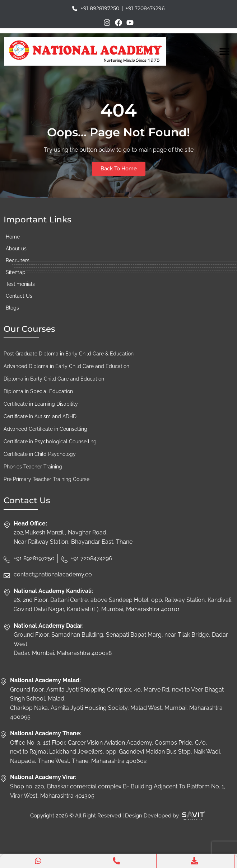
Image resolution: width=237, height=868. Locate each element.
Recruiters (18, 260)
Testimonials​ (20, 284)
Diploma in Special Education (38, 391)
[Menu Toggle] (224, 51)
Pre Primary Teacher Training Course (47, 479)
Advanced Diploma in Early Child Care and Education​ (66, 366)
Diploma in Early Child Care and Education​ (54, 379)
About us (16, 249)
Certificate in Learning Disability (41, 404)
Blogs (12, 308)
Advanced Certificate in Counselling (45, 429)
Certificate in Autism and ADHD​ (40, 416)
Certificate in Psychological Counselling (50, 442)
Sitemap (16, 272)
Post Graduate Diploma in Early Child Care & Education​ (69, 354)
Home (13, 237)
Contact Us (19, 296)
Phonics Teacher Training (33, 467)
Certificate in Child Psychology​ (40, 454)
